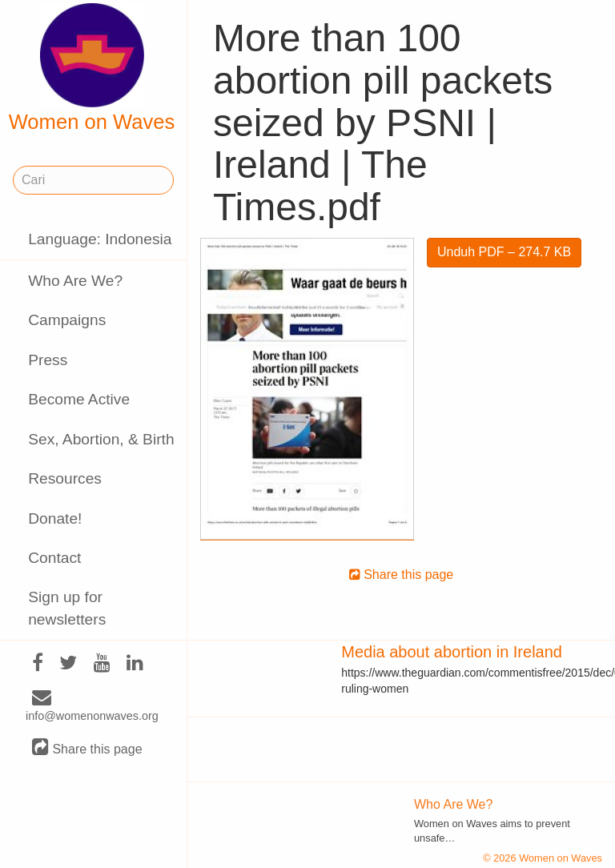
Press (48, 360)
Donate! (55, 518)
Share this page (87, 748)
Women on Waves (92, 68)
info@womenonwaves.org (92, 707)
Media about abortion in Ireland (452, 652)
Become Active (79, 399)
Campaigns (67, 320)
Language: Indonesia (100, 239)
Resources (65, 478)
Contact (54, 558)
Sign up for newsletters (67, 608)
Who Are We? (75, 281)
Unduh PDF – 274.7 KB (504, 252)
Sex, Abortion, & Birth (101, 439)
